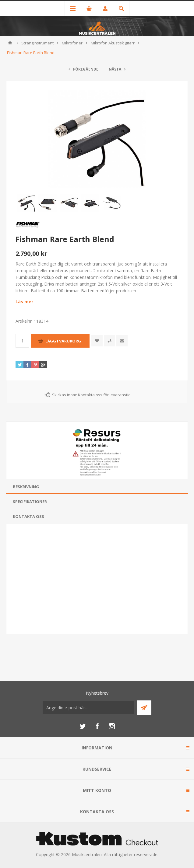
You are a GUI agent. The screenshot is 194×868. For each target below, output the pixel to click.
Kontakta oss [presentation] (28, 516)
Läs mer (24, 302)
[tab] (97, 487)
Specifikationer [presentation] (30, 502)
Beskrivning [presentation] (26, 487)
